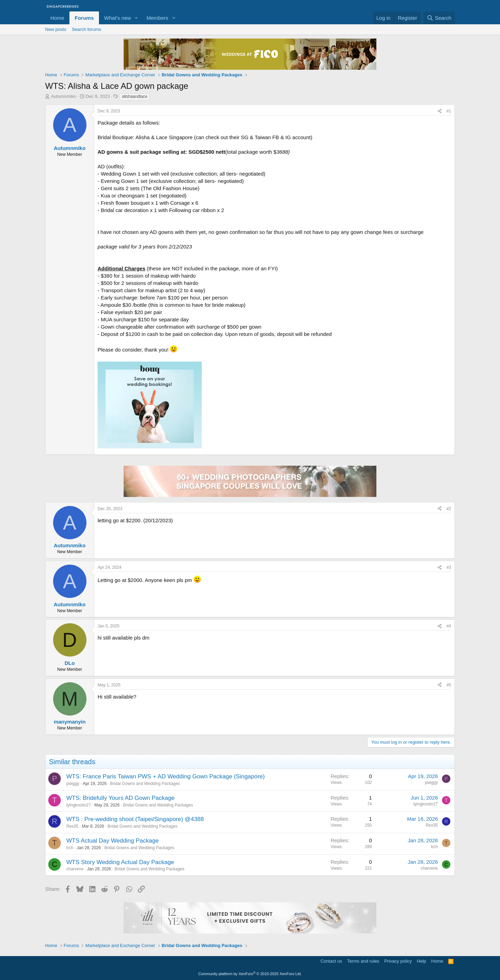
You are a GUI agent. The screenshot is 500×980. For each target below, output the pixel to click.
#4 (449, 626)
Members (157, 18)
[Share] (440, 111)
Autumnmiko (64, 96)
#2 (449, 509)
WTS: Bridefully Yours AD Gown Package (120, 798)
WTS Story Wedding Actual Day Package (120, 862)
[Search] (439, 18)
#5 (449, 685)
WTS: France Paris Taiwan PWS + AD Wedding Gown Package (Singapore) (165, 776)
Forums (84, 18)
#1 (449, 111)
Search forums (87, 29)
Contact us (331, 961)
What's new (118, 18)
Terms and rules (363, 961)
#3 (449, 567)
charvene (75, 869)
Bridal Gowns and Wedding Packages (145, 784)
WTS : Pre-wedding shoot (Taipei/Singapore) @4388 (135, 819)
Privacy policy (398, 961)
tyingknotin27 (79, 805)
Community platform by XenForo (250, 974)
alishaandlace (135, 96)
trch (70, 848)
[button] (136, 18)
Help (422, 961)
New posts (56, 29)
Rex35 (72, 826)
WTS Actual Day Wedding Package (112, 841)
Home (57, 18)
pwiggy (73, 784)
